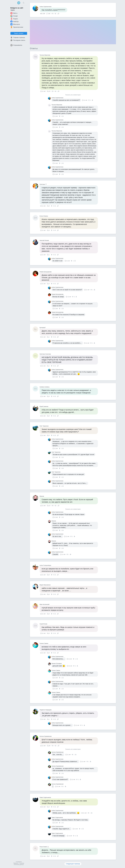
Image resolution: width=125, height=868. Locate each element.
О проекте (19, 862)
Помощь (22, 863)
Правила (16, 863)
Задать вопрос (19, 33)
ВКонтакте (15, 24)
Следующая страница (73, 864)
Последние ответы (18, 40)
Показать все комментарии (73, 95)
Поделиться (58, 13)
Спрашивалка (16, 45)
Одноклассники (17, 27)
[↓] (55, 14)
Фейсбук (14, 22)
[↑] (52, 14)
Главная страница (18, 38)
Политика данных (19, 865)
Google (14, 16)
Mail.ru (14, 13)
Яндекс (14, 19)
